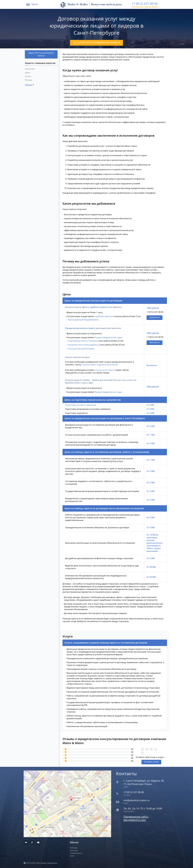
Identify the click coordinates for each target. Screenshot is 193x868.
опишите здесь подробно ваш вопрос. (100, 365)
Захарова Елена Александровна (83, 345)
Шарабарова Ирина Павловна (83, 341)
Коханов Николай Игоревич (82, 349)
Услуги (28, 76)
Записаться (155, 317)
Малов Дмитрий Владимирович (83, 320)
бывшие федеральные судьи (108, 337)
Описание (30, 69)
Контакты (74, 850)
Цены (28, 73)
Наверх (29, 85)
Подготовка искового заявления (81, 405)
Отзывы (29, 80)
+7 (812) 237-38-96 (145, 4)
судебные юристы (103, 316)
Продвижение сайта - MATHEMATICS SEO (136, 818)
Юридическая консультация (79, 328)
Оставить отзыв (151, 762)
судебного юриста (99, 307)
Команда (74, 848)
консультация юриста (105, 370)
